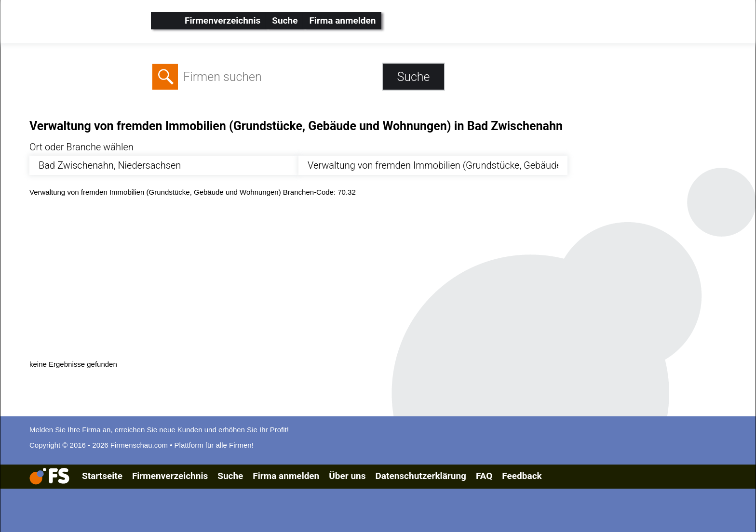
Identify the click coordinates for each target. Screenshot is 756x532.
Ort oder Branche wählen (81, 147)
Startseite (102, 476)
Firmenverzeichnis (223, 20)
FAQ (484, 476)
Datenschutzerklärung (420, 476)
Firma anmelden (342, 20)
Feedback (522, 476)
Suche (285, 20)
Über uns (347, 476)
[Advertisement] (319, 277)
